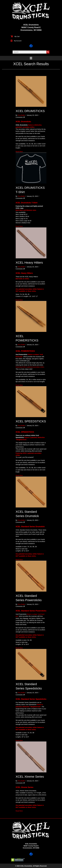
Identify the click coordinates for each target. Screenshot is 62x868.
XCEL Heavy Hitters (29, 263)
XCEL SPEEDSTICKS (31, 421)
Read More (19, 152)
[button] (31, 854)
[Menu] (31, 58)
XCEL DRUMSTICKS (30, 111)
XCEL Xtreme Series (30, 777)
